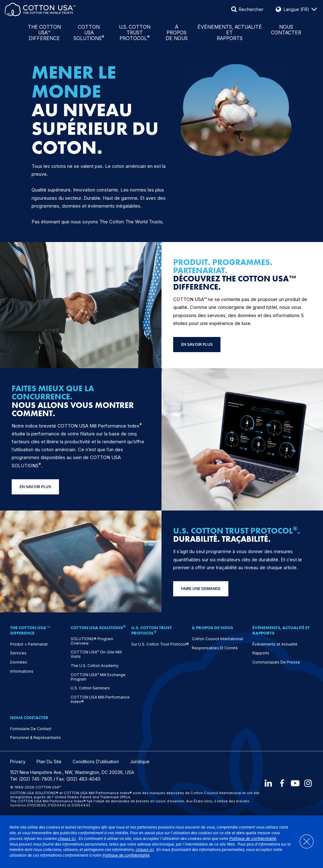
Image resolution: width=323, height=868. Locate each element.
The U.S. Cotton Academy (95, 666)
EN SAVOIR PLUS (197, 344)
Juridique (140, 762)
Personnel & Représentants (35, 738)
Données (19, 662)
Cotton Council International (217, 639)
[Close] (303, 842)
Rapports (261, 653)
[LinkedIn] (268, 783)
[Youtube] (295, 783)
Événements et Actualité (275, 644)
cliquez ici (67, 839)
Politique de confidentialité (253, 839)
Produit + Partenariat (29, 644)
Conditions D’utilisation (96, 762)
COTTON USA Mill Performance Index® (100, 700)
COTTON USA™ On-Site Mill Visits (96, 654)
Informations (22, 671)
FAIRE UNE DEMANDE (201, 589)
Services (18, 653)
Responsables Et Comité (215, 648)
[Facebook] (281, 783)
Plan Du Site (49, 762)
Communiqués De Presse (276, 662)
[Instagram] (308, 783)
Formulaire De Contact (31, 729)
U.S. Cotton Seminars (90, 688)
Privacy (18, 762)
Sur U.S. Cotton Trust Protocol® (160, 644)
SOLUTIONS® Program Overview (92, 641)
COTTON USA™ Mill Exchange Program (98, 677)
